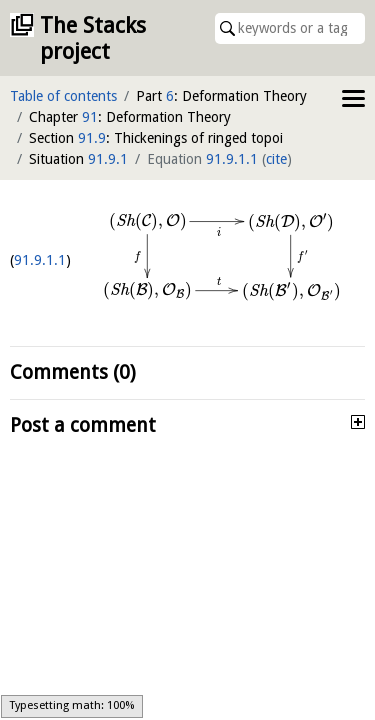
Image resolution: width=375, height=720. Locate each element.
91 (90, 117)
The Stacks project (93, 38)
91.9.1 (108, 159)
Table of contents (63, 96)
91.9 (92, 138)
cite (276, 159)
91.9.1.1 (232, 159)
